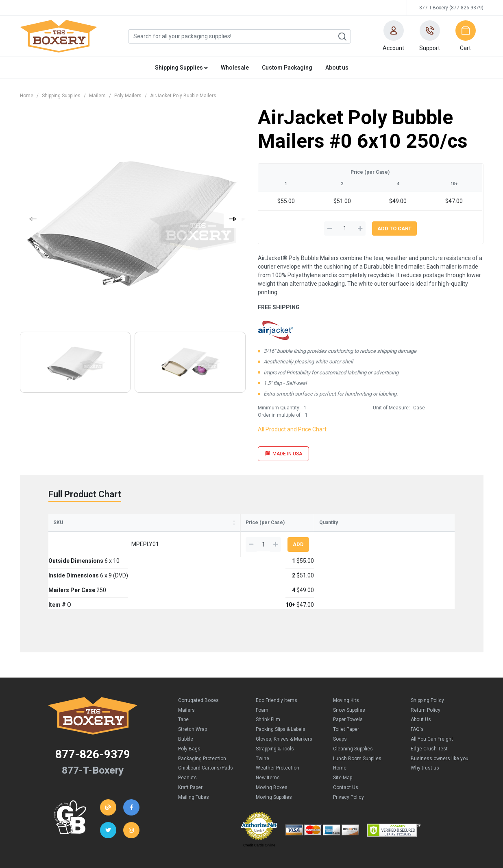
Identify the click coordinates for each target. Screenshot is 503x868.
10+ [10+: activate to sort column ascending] (362, 535)
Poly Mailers (128, 96)
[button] (394, 36)
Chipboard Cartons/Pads (206, 727)
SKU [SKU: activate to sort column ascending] (58, 534)
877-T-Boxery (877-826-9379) (451, 8)
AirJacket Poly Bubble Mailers (183, 96)
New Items (268, 737)
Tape (183, 679)
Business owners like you (440, 718)
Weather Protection (278, 727)
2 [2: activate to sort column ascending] (305, 535)
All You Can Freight (432, 698)
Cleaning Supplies (353, 708)
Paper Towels (348, 679)
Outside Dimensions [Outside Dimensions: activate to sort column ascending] (107, 531)
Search (342, 37)
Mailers (97, 96)
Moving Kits (346, 660)
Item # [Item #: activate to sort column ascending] (252, 531)
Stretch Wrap (193, 689)
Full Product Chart (85, 494)
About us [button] (337, 68)
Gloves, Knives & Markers (284, 698)
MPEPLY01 (69, 556)
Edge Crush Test (429, 708)
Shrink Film (268, 679)
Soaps (340, 698)
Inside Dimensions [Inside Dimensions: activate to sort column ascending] (162, 531)
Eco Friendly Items (277, 660)
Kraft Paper (190, 747)
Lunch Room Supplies (357, 718)
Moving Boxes (272, 747)
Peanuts (187, 737)
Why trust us (425, 727)
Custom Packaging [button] (287, 68)
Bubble (186, 698)
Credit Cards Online (259, 805)
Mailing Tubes (194, 756)
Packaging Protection (202, 718)
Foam (262, 669)
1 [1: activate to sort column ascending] (278, 535)
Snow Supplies (349, 669)
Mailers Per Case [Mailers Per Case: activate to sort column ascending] (214, 531)
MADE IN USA (283, 454)
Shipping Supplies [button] (181, 68)
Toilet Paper (346, 689)
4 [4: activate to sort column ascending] (332, 535)
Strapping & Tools (275, 708)
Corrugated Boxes (198, 660)
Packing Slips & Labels (281, 689)
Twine (262, 718)
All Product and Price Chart (292, 429)
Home (27, 96)
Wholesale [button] (235, 68)
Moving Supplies (274, 756)
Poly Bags (189, 708)
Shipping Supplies (61, 96)
